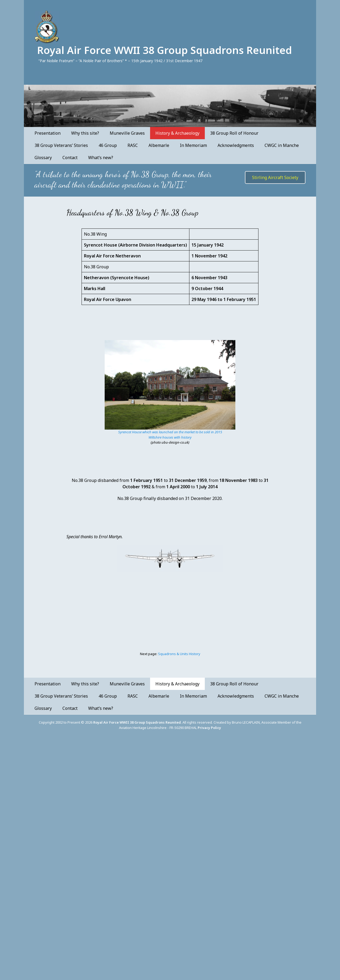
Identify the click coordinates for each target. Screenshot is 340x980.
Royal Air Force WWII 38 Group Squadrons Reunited (165, 50)
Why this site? (85, 133)
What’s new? (101, 158)
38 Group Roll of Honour (234, 133)
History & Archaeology (177, 133)
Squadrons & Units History (179, 654)
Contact (70, 158)
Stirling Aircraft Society (275, 177)
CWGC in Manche (282, 145)
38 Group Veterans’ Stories (61, 145)
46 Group (108, 145)
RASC (133, 145)
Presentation (48, 133)
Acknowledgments (236, 145)
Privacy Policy (209, 728)
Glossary (43, 158)
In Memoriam (193, 145)
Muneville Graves (127, 133)
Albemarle (159, 145)
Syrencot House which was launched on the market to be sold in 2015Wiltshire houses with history (170, 435)
